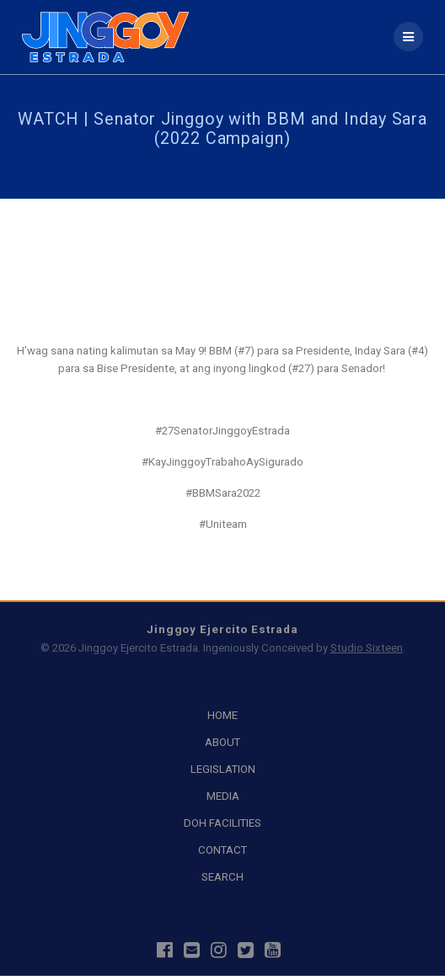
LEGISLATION (223, 769)
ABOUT (222, 742)
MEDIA (223, 796)
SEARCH (222, 877)
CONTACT (222, 850)
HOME (222, 715)
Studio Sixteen (367, 648)
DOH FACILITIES (222, 823)
